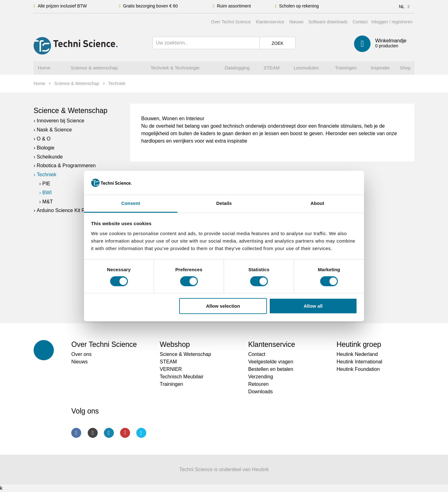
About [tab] (317, 203)
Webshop (175, 344)
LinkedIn (109, 433)
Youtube (125, 433)
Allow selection (223, 306)
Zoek (278, 43)
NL (405, 7)
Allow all (313, 306)
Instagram (93, 433)
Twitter (141, 433)
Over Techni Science (231, 22)
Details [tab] (224, 203)
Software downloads (328, 22)
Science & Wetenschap (70, 111)
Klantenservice (270, 22)
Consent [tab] (131, 203)
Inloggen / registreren (392, 22)
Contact (360, 22)
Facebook (76, 433)
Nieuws (296, 22)
